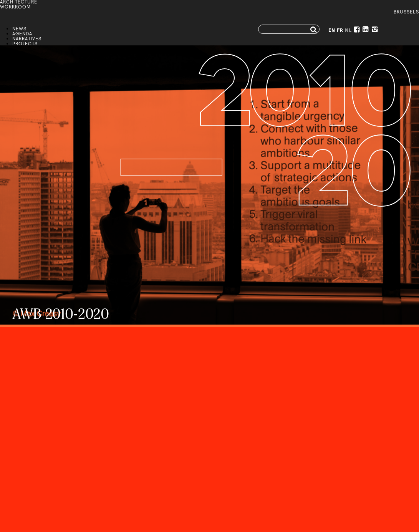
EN (332, 31)
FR (340, 31)
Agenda (22, 34)
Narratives (27, 39)
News (19, 29)
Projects (25, 44)
